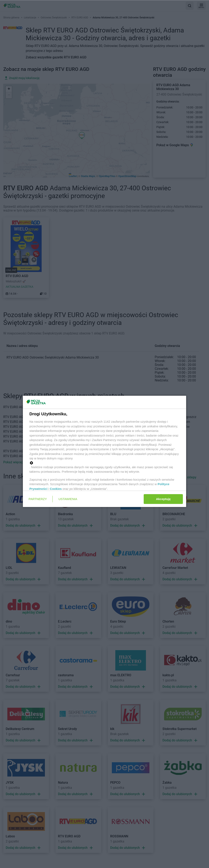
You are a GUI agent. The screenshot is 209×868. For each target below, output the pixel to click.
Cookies (56, 489)
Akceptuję (163, 499)
